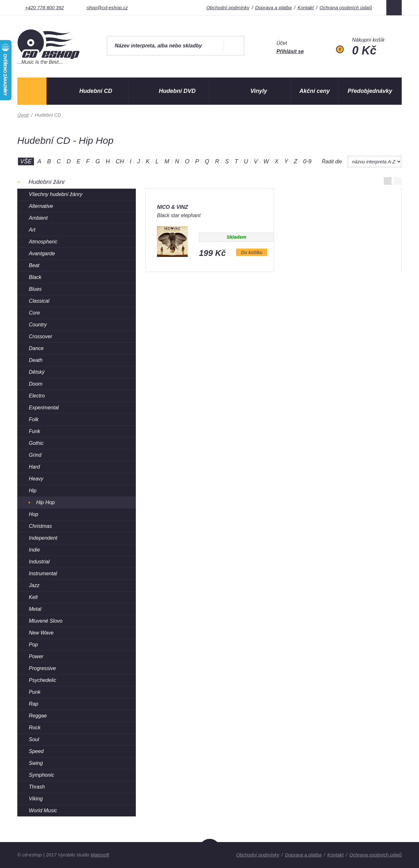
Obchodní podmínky (228, 8)
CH (120, 161)
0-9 (307, 161)
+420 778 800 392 (44, 8)
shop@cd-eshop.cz (107, 8)
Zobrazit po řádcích (398, 181)
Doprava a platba (273, 8)
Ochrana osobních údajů (346, 8)
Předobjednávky (370, 91)
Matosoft (100, 855)
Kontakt (306, 8)
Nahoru (210, 853)
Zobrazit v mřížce (388, 181)
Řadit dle (332, 162)
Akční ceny (315, 91)
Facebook (394, 8)
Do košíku (252, 252)
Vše (26, 161)
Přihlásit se (290, 51)
